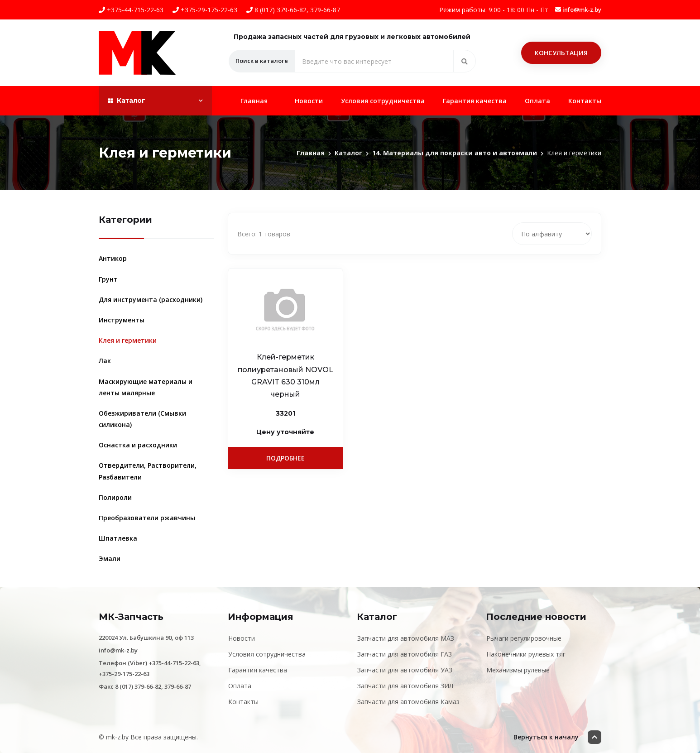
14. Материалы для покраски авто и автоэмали (455, 153)
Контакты (585, 101)
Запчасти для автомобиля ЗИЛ (405, 686)
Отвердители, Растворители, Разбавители (148, 471)
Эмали (110, 559)
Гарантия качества (475, 101)
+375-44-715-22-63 (131, 10)
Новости (309, 101)
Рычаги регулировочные (524, 638)
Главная (254, 101)
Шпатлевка (118, 538)
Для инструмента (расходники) (151, 300)
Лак (105, 361)
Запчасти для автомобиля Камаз (408, 702)
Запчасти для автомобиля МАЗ (406, 638)
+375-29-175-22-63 (205, 10)
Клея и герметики (128, 340)
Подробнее (285, 458)
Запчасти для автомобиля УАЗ (405, 670)
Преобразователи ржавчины (147, 518)
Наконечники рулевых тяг (526, 654)
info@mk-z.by (578, 10)
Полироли (115, 497)
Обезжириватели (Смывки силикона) (142, 419)
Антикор (113, 258)
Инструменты (122, 320)
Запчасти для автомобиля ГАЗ (405, 654)
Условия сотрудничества (383, 101)
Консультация (561, 53)
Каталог (348, 153)
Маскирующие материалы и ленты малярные (146, 387)
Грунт (108, 279)
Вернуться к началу (557, 737)
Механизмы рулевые (518, 670)
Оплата (537, 101)
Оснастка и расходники (138, 445)
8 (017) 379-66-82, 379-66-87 (293, 10)
